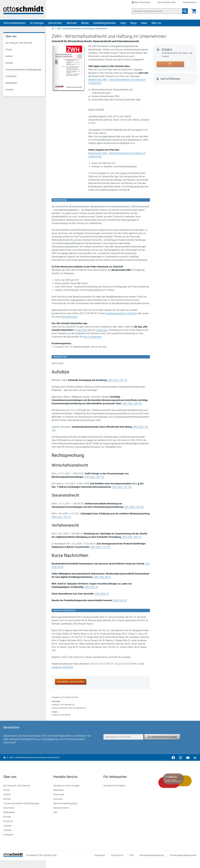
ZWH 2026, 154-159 (134, 507)
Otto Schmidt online (167, 2)
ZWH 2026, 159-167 (61, 517)
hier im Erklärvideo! (92, 337)
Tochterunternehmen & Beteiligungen (24, 70)
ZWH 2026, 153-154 (122, 487)
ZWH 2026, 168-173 (132, 537)
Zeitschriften (55, 23)
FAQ (55, 820)
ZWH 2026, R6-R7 (102, 577)
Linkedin (7, 833)
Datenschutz (117, 863)
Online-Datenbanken (14, 23)
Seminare (72, 23)
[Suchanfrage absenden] (185, 11)
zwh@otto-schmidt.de (62, 668)
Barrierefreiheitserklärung (152, 863)
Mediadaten (11, 83)
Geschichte (11, 77)
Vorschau (58, 807)
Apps (123, 23)
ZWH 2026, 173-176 (100, 547)
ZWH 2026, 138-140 (132, 404)
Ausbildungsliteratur (105, 23)
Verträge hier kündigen (114, 793)
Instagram (8, 842)
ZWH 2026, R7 (91, 587)
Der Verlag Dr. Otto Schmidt (19, 43)
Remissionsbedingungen (65, 811)
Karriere (9, 63)
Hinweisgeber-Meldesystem (183, 863)
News (144, 23)
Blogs (134, 23)
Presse (9, 50)
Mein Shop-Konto (142, 2)
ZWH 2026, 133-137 (117, 381)
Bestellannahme (61, 816)
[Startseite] (13, 864)
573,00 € (178, 53)
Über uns (156, 23)
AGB (131, 863)
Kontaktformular (69, 317)
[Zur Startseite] (53, 29)
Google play (102, 330)
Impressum (100, 863)
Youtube (7, 838)
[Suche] (157, 11)
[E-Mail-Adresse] (123, 744)
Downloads (59, 802)
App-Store (82, 330)
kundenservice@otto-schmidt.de (121, 314)
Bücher (85, 23)
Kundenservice (190, 2)
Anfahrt (9, 57)
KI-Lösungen (37, 23)
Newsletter (58, 798)
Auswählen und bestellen (71, 682)
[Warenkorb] (194, 11)
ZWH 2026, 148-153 (94, 477)
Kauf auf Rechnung (170, 79)
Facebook (8, 829)
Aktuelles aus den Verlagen (66, 793)
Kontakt (9, 90)
